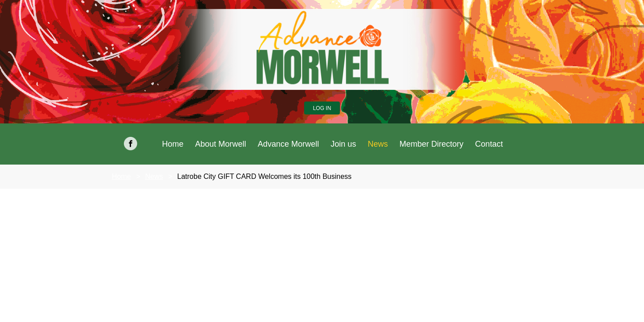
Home (121, 176)
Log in (322, 108)
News (154, 176)
